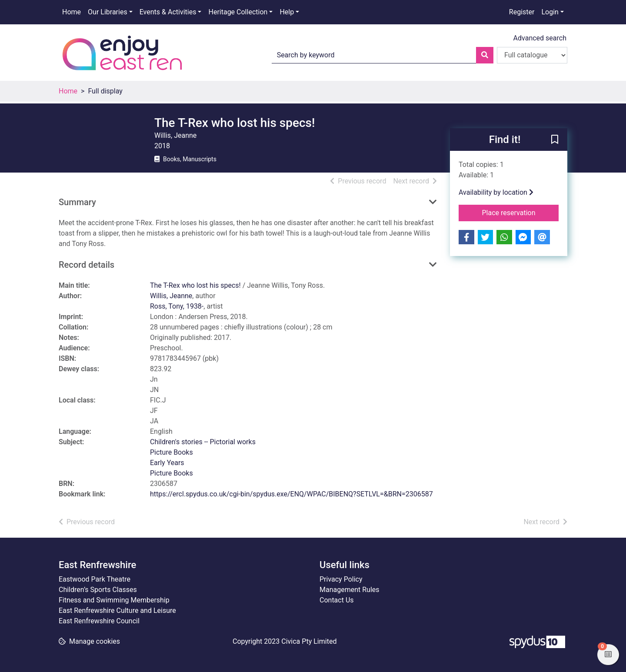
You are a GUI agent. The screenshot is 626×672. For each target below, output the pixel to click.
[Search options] (532, 55)
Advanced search (540, 38)
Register (522, 12)
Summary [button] (77, 202)
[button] (555, 140)
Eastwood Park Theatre (95, 579)
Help (287, 12)
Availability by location (496, 192)
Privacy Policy (341, 579)
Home (72, 12)
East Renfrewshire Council (99, 621)
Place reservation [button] (521, 212)
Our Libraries (108, 12)
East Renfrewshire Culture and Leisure (117, 610)
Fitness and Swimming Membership (114, 600)
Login (550, 12)
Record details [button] (87, 265)
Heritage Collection (238, 12)
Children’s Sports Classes (98, 590)
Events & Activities (168, 12)
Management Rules (350, 590)
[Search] (485, 55)
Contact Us (337, 600)
